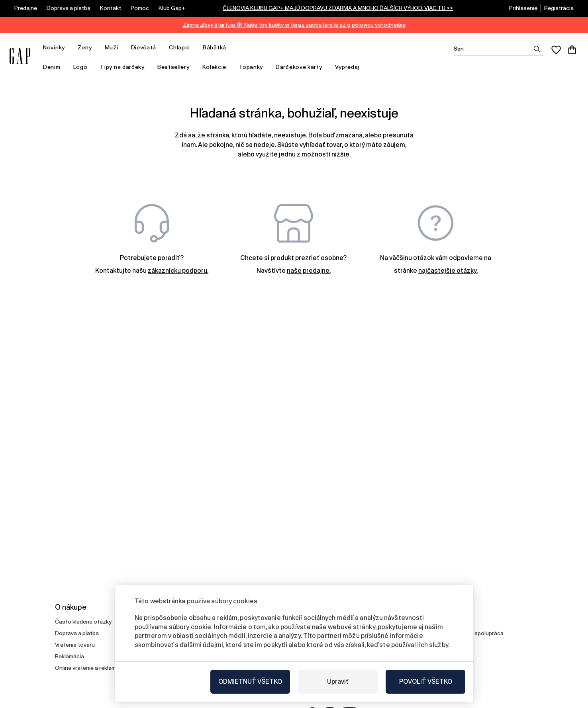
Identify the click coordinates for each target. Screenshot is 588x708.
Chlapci (183, 48)
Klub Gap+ (172, 8)
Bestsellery (173, 67)
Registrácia (559, 8)
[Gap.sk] (20, 56)
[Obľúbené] (556, 50)
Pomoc (140, 8)
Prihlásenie (523, 8)
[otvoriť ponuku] (69, 48)
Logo (80, 67)
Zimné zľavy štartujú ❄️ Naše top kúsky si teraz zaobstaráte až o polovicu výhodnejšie (294, 25)
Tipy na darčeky (125, 67)
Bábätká (218, 48)
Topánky (251, 67)
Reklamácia (70, 656)
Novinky (57, 48)
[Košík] (572, 50)
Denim (55, 67)
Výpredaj (351, 67)
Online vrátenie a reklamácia (91, 668)
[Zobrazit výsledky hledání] (537, 49)
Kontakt (111, 8)
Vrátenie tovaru (75, 645)
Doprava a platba (69, 8)
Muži (115, 48)
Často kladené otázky (83, 622)
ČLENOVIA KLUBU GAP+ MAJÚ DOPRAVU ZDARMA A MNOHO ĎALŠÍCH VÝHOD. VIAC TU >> (338, 8)
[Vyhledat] (499, 49)
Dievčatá (147, 48)
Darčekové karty (299, 67)
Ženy (88, 48)
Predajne (26, 8)
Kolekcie (218, 67)
